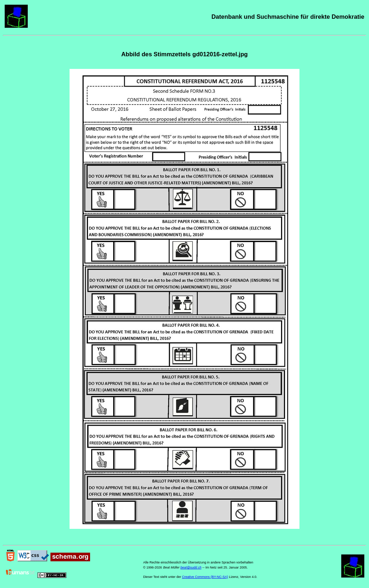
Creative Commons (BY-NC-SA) (205, 577)
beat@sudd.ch (191, 567)
